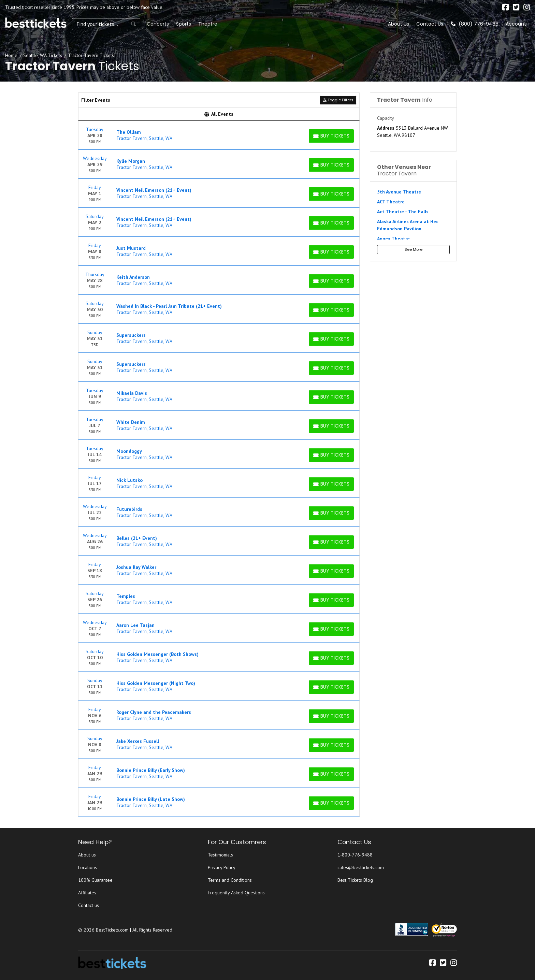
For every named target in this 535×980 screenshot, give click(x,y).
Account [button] (516, 24)
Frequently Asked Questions (236, 893)
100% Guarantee (95, 880)
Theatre (208, 24)
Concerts (158, 24)
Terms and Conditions (230, 880)
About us (87, 855)
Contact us (89, 905)
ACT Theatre (391, 202)
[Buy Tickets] (331, 136)
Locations (88, 867)
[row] (219, 135)
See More (414, 249)
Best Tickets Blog (355, 880)
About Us (399, 24)
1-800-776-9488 (355, 855)
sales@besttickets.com (361, 867)
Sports (184, 24)
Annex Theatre (393, 239)
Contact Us (430, 24)
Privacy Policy (222, 867)
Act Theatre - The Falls (403, 212)
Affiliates (87, 893)
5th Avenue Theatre (399, 192)
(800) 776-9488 (475, 24)
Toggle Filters (338, 100)
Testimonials (220, 855)
